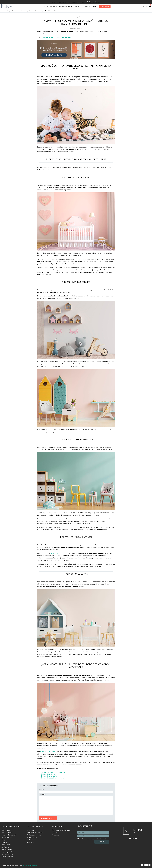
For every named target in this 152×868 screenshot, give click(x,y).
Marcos (52, 6)
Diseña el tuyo (105, 6)
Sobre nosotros (85, 6)
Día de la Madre (7, 850)
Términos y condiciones (35, 833)
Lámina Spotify (7, 837)
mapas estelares (56, 553)
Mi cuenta (56, 835)
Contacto (95, 6)
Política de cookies (33, 840)
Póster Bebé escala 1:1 (9, 835)
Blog (3, 840)
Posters (46, 6)
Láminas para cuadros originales (53, 772)
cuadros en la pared (47, 752)
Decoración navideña (49, 776)
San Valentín (6, 847)
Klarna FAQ (31, 842)
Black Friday (6, 842)
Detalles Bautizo (7, 854)
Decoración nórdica (48, 774)
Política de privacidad (34, 835)
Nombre (41, 789)
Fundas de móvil (62, 6)
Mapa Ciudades (7, 833)
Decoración (79, 28)
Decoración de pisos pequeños (53, 778)
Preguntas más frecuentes (61, 830)
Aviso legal (30, 830)
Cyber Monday (6, 845)
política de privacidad (99, 839)
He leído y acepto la (92, 839)
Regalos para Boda (8, 852)
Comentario (43, 794)
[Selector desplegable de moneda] (141, 6)
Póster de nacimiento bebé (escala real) (56, 37)
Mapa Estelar (6, 830)
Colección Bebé (74, 6)
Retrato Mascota (7, 857)
